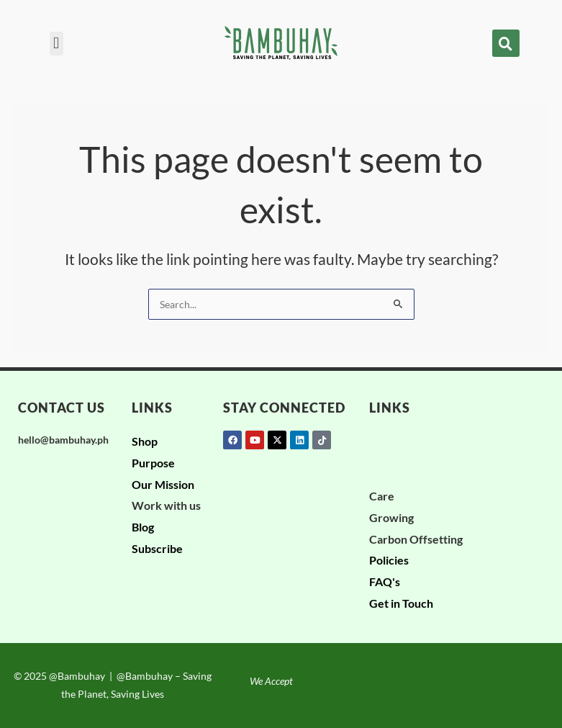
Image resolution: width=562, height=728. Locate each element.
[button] (56, 44)
